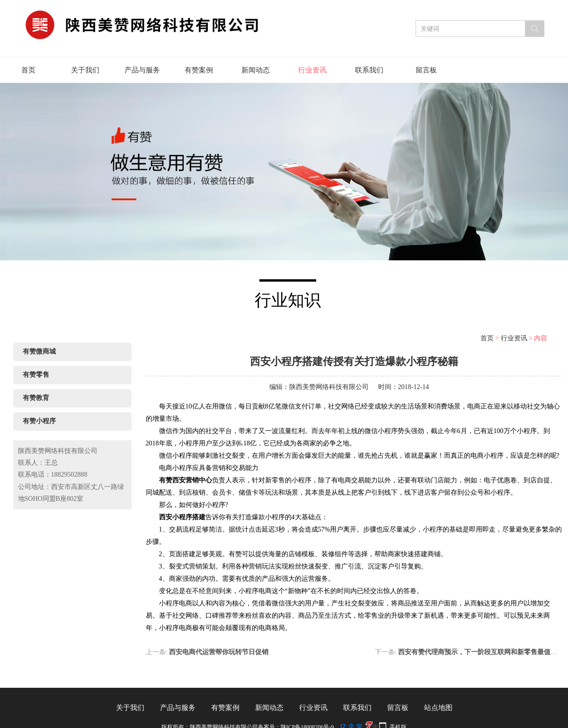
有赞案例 (199, 70)
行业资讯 (312, 70)
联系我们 (369, 70)
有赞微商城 (39, 351)
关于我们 (85, 70)
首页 (28, 70)
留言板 (426, 70)
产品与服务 (142, 70)
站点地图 (438, 708)
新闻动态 (256, 70)
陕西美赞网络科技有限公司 (329, 387)
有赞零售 (36, 375)
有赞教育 (36, 398)
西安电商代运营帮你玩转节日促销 (219, 652)
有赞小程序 (39, 421)
